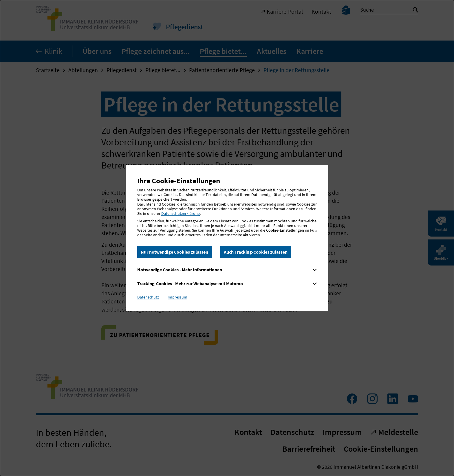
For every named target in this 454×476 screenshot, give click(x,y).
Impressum (177, 297)
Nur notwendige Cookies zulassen (174, 252)
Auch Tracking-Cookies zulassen (256, 252)
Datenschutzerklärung (181, 213)
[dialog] (227, 238)
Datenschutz (148, 297)
